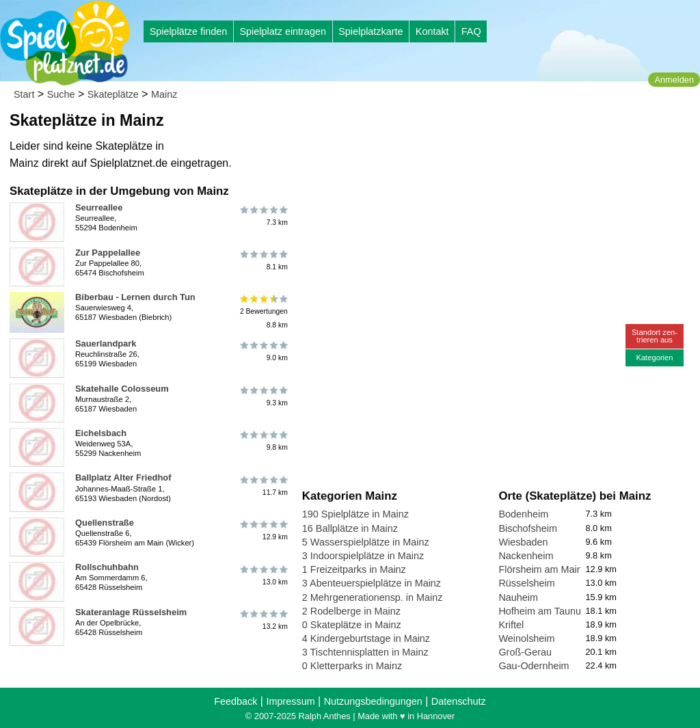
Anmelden (674, 80)
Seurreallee (99, 207)
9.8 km (263, 441)
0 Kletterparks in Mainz (352, 666)
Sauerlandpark (106, 343)
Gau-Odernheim (534, 666)
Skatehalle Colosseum (122, 389)
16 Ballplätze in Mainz (350, 528)
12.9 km (263, 530)
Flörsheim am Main (540, 569)
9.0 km (263, 351)
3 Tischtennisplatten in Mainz (365, 652)
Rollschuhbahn (107, 567)
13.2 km (263, 620)
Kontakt (432, 31)
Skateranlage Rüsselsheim (131, 612)
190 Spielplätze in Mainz (355, 514)
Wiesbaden (523, 542)
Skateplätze (113, 94)
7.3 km (263, 215)
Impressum (290, 701)
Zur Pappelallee (108, 253)
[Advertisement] (457, 130)
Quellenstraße (105, 523)
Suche (61, 94)
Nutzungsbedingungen (373, 701)
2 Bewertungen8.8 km (263, 311)
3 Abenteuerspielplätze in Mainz (372, 583)
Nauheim (518, 597)
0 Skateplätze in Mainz (352, 625)
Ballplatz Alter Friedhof (123, 477)
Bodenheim (523, 514)
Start (24, 94)
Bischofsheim (528, 528)
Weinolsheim (526, 638)
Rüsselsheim (526, 583)
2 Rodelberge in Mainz (351, 611)
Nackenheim (526, 556)
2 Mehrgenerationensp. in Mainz (373, 597)
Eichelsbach (101, 433)
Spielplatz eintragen (282, 31)
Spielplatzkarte (371, 31)
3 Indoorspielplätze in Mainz (363, 556)
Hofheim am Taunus (542, 611)
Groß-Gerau (525, 652)
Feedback (235, 701)
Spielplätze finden (189, 31)
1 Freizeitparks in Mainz (354, 569)
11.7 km (263, 485)
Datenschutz (459, 701)
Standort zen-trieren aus (655, 336)
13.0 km (263, 575)
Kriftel (511, 625)
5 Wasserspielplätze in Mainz (366, 542)
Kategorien (654, 358)
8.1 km (263, 260)
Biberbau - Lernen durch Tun (135, 297)
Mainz (164, 94)
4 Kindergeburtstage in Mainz (366, 638)
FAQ (471, 31)
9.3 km (263, 396)
